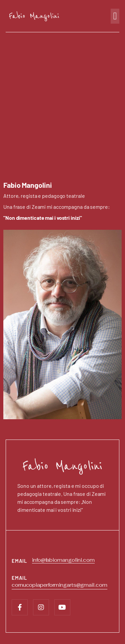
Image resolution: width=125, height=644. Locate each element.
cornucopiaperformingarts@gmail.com (59, 585)
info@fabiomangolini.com (63, 560)
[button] (115, 16)
